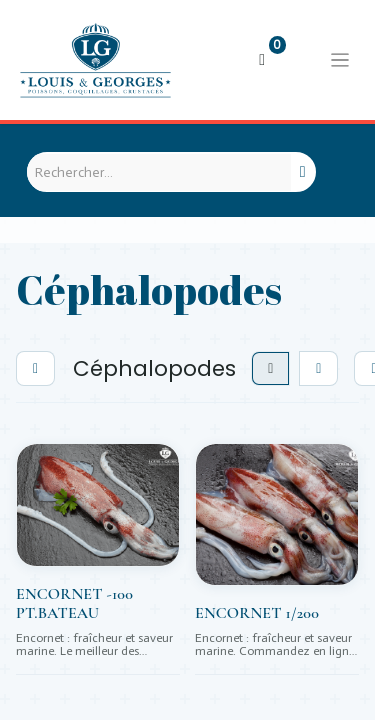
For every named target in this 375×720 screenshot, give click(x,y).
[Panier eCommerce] (262, 60)
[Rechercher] (303, 172)
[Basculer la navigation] (340, 60)
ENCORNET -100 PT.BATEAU (74, 604)
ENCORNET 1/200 (257, 613)
